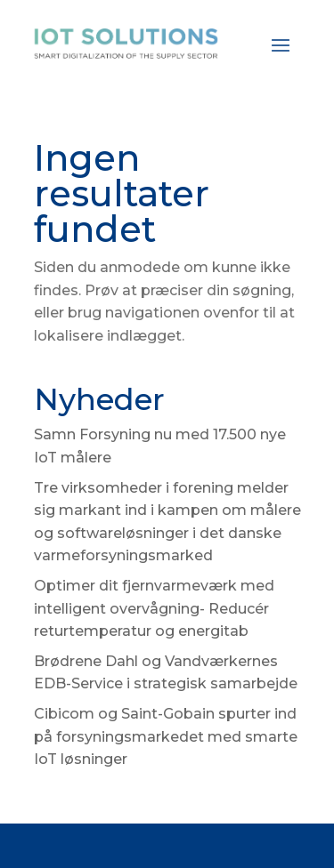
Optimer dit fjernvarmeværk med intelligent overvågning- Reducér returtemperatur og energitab (154, 608)
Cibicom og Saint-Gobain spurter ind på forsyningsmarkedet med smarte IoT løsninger (166, 736)
